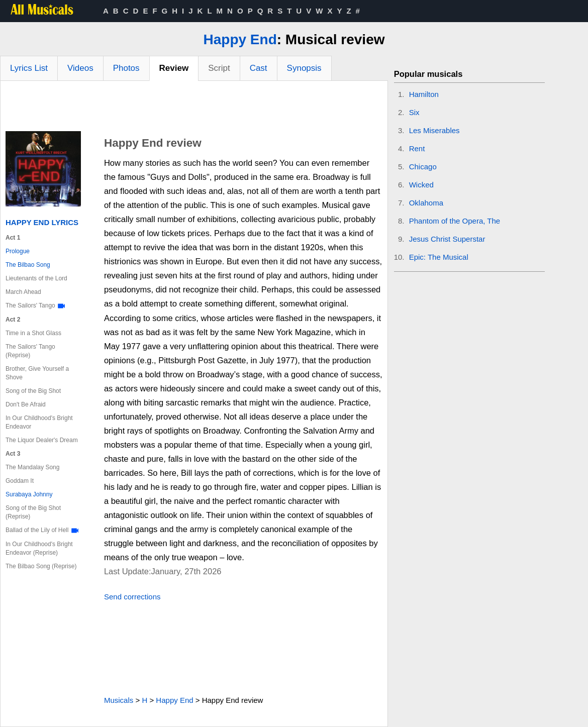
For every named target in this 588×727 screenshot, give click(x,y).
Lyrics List (29, 68)
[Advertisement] (194, 109)
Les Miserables (434, 130)
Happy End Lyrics (42, 222)
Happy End (240, 39)
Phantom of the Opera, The (455, 221)
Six (414, 112)
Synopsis (304, 68)
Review (174, 68)
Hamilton (424, 94)
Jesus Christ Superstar (447, 239)
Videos (80, 68)
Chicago (423, 167)
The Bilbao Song (28, 265)
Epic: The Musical (439, 257)
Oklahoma (426, 203)
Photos (126, 68)
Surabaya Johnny (29, 494)
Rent (417, 148)
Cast (259, 68)
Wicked (421, 185)
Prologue (18, 251)
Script (219, 68)
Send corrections (132, 597)
